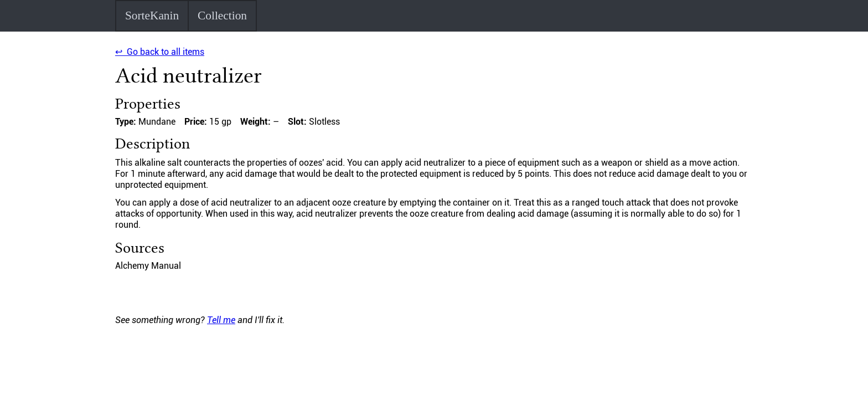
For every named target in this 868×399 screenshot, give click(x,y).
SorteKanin (152, 16)
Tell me (221, 320)
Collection (222, 16)
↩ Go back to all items (160, 52)
